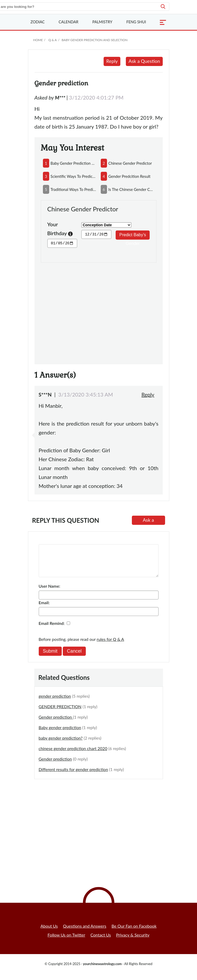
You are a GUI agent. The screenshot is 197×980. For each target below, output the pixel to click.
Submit (50, 657)
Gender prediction (56, 723)
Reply (112, 61)
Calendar (68, 22)
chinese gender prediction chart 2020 (73, 755)
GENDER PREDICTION (60, 713)
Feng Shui (136, 22)
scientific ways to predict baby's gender (73, 176)
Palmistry (102, 22)
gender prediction (55, 702)
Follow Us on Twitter (66, 941)
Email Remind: (52, 629)
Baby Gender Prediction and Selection (94, 40)
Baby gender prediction (60, 734)
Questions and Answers (85, 932)
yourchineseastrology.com (102, 970)
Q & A (53, 40)
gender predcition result (129, 176)
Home (38, 40)
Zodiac (38, 22)
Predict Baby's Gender (133, 236)
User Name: (49, 592)
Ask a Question (144, 61)
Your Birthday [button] (60, 229)
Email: (44, 609)
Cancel (74, 657)
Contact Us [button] (101, 941)
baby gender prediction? (61, 744)
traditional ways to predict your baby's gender (73, 189)
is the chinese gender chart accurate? (131, 189)
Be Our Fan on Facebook (134, 932)
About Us (49, 932)
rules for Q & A (111, 645)
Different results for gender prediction (73, 776)
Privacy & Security (133, 941)
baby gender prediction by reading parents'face (73, 163)
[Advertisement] (99, 310)
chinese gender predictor (130, 163)
